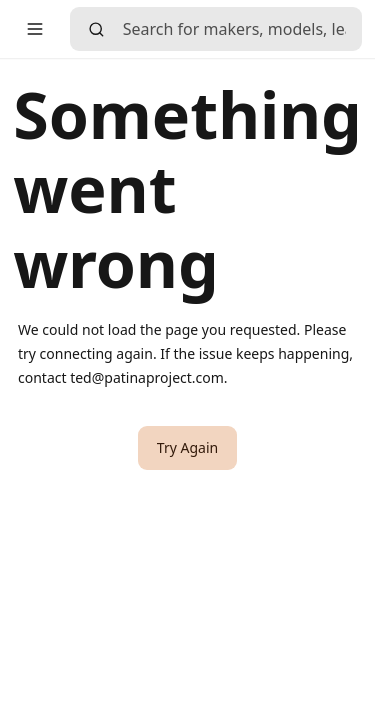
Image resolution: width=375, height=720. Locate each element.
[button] (35, 29)
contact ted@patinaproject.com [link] (121, 377)
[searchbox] (242, 29)
